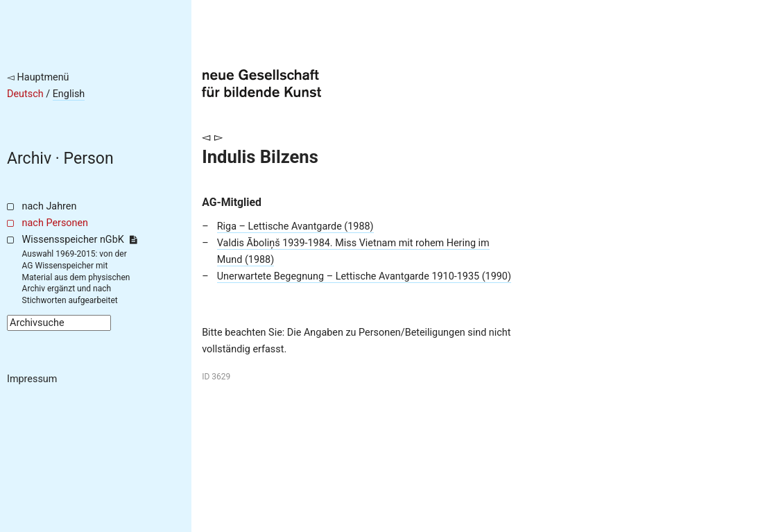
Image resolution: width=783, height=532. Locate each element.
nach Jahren (50, 206)
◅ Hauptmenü (38, 77)
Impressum (32, 379)
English (69, 94)
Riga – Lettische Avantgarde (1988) (295, 226)
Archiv (29, 158)
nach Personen (55, 223)
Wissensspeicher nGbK (79, 240)
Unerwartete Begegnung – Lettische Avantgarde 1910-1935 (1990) (364, 276)
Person (89, 158)
